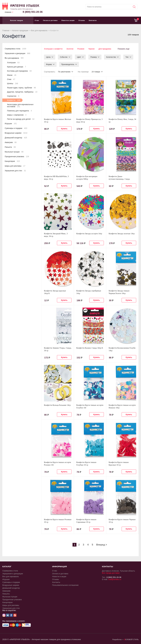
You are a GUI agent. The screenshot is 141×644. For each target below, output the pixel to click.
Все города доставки (111, 573)
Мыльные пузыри (14, 152)
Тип (127, 57)
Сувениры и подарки (16, 128)
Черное (91, 49)
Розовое (81, 49)
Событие (64, 57)
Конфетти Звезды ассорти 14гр (89, 234)
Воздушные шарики (16, 133)
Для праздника (105, 49)
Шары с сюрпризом (17, 115)
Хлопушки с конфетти (53, 49)
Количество (111, 57)
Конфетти (14, 100)
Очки (11, 79)
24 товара (96, 72)
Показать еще (124, 49)
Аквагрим (11, 142)
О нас (37, 20)
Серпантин (13, 96)
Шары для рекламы (15, 166)
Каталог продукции (20, 30)
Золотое (70, 49)
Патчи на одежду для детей (21, 119)
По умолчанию (64, 72)
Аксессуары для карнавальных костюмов (20, 105)
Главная (6, 30)
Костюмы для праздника (19, 71)
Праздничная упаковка (17, 156)
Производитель (68, 64)
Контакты (93, 20)
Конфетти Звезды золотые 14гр (122, 234)
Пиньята (10, 147)
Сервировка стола (15, 49)
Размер (94, 57)
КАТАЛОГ (7, 566)
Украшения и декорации (17, 53)
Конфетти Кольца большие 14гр (57, 405)
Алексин (8, 12)
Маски (12, 75)
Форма (49, 64)
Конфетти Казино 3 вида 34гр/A (90, 348)
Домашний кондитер (16, 138)
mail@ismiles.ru (115, 579)
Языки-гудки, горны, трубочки (21, 88)
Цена (48, 57)
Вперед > (102, 545)
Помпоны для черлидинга (19, 111)
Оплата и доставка (50, 20)
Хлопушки (13, 63)
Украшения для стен (15, 171)
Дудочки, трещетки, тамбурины (22, 92)
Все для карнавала (39, 30)
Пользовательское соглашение (65, 585)
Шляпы (13, 83)
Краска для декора (16, 67)
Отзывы (82, 20)
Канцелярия (12, 161)
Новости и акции (68, 20)
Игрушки (11, 124)
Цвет (79, 57)
